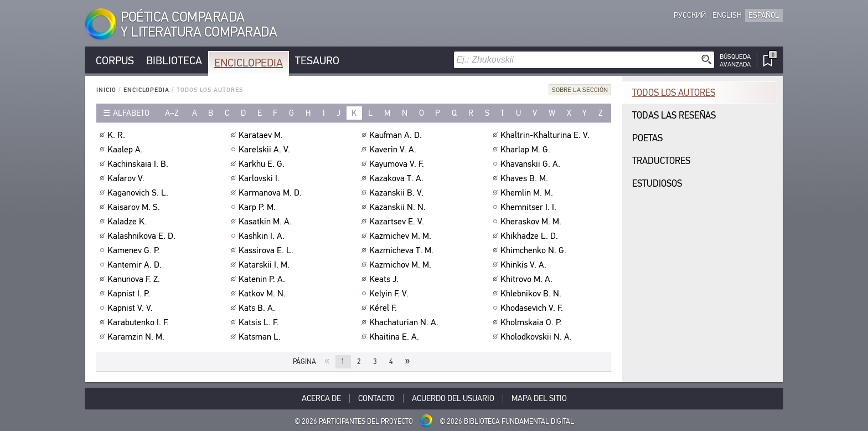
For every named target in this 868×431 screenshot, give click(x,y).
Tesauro (317, 61)
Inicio (106, 90)
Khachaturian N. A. (405, 322)
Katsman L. (261, 337)
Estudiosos (657, 184)
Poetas (647, 138)
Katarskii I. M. (265, 265)
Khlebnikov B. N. (532, 294)
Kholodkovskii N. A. (538, 337)
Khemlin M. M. (528, 193)
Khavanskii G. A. (532, 164)
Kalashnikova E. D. (143, 236)
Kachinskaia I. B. (139, 164)
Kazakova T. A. (398, 178)
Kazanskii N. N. (399, 207)
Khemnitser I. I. (530, 207)
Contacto (376, 398)
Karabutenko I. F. (139, 322)
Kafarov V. (127, 178)
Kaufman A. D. (397, 135)
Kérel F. (384, 308)
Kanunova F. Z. (135, 279)
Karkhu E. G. (263, 164)
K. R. (118, 135)
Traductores (661, 161)
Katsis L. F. (260, 322)
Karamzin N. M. (137, 337)
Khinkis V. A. (525, 265)
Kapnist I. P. (130, 294)
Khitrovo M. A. (528, 279)
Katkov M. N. (263, 294)
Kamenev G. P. (135, 250)
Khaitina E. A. (396, 337)
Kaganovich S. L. (139, 193)
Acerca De (321, 398)
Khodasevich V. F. (533, 308)
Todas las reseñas (674, 116)
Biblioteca (174, 61)
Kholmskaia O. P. (533, 322)
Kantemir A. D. (136, 265)
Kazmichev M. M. (402, 236)
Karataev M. (262, 135)
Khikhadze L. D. (531, 236)
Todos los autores (674, 93)
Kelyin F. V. (390, 294)
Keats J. (385, 279)
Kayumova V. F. (398, 164)
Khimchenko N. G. (535, 250)
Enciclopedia (249, 63)
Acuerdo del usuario (453, 398)
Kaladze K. (128, 222)
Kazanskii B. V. (398, 193)
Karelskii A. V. (266, 150)
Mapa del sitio (539, 398)
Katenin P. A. (263, 279)
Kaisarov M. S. (135, 207)
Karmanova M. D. (272, 193)
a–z (172, 113)
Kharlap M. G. (527, 150)
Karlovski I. (260, 178)
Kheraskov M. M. (532, 222)
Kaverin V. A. (394, 150)
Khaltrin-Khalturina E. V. (546, 135)
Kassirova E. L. (267, 250)
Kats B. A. (258, 308)
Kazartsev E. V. (398, 222)
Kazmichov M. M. (402, 265)
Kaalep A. (126, 150)
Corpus (115, 61)
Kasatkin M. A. (267, 222)
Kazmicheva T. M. (403, 250)
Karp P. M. (259, 207)
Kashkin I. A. (263, 236)
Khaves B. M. (526, 178)
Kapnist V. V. (131, 308)
